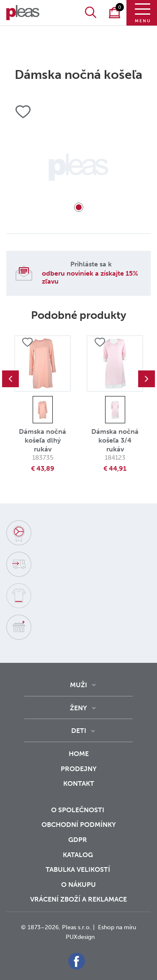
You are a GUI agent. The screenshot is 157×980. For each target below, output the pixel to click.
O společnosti (78, 810)
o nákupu (78, 885)
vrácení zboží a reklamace (78, 899)
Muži (78, 685)
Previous (10, 379)
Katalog (79, 855)
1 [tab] (79, 207)
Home (79, 754)
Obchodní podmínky (79, 825)
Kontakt (79, 789)
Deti (79, 731)
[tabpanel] (78, 167)
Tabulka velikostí (79, 869)
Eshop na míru (117, 927)
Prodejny (79, 769)
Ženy (78, 708)
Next (147, 379)
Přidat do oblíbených (27, 342)
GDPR (78, 840)
